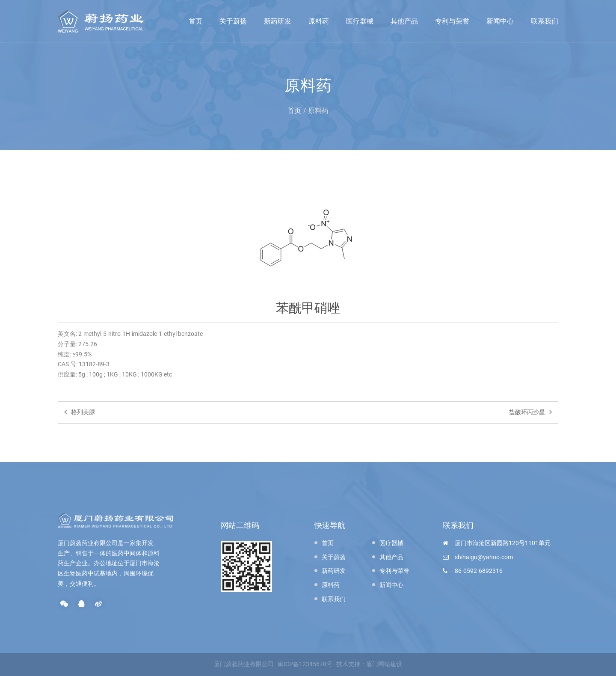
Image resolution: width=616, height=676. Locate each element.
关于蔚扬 (233, 21)
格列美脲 (80, 412)
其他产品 (404, 21)
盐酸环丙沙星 (530, 412)
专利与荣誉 (452, 21)
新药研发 (278, 21)
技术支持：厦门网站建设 (369, 664)
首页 (195, 21)
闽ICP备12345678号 (305, 664)
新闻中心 (500, 21)
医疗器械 (360, 21)
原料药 (319, 21)
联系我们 (545, 21)
